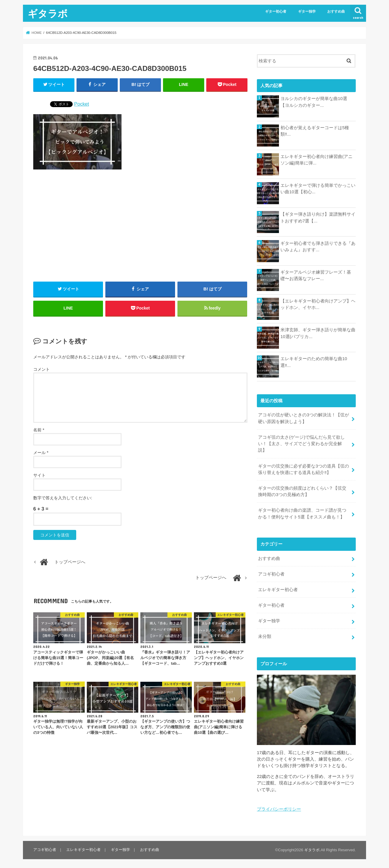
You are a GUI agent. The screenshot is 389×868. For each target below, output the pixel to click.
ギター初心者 (276, 11)
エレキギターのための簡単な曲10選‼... (314, 362)
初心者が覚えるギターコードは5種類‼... (315, 131)
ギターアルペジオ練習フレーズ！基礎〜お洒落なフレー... (316, 275)
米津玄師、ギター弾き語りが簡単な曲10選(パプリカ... (318, 333)
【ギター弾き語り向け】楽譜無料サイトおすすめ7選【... (318, 217)
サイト (39, 475)
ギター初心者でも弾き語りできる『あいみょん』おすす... (318, 247)
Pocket (82, 104)
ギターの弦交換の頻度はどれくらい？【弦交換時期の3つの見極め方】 (302, 491)
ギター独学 (307, 11)
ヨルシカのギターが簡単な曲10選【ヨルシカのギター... (314, 102)
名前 (39, 430)
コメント (41, 370)
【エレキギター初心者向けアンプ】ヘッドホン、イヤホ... (318, 304)
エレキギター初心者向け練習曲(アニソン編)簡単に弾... (316, 160)
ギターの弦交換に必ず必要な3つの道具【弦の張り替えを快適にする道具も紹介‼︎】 (303, 469)
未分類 (265, 636)
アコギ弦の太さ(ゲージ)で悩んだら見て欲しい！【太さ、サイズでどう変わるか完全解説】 (301, 443)
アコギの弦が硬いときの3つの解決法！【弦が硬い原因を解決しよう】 (303, 418)
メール (41, 453)
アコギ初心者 (271, 573)
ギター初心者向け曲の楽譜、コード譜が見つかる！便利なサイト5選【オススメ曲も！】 (302, 513)
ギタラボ (48, 13)
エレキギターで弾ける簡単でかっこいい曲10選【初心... (318, 189)
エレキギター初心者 (278, 589)
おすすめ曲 (336, 11)
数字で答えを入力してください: (63, 498)
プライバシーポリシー (279, 809)
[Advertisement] (140, 226)
